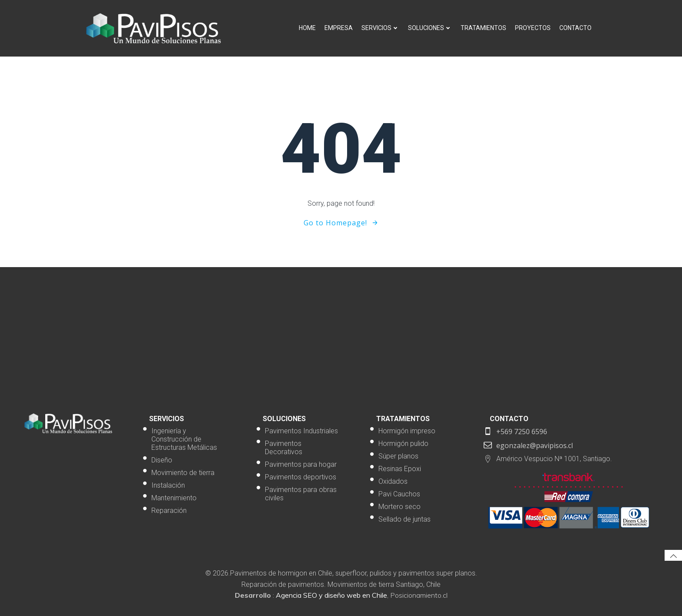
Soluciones (430, 28)
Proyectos (533, 28)
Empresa (339, 28)
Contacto (575, 28)
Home (307, 28)
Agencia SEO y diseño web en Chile (331, 595)
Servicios (380, 28)
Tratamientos (483, 28)
